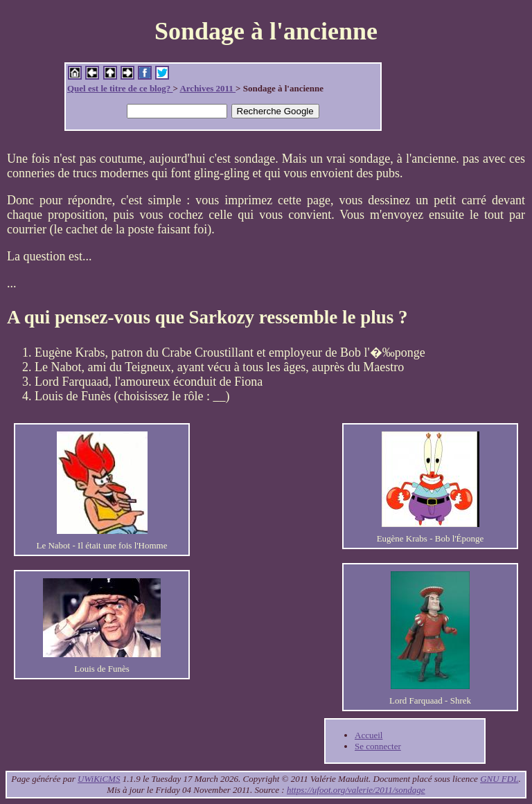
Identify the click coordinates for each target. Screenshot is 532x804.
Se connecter (378, 746)
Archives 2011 (207, 88)
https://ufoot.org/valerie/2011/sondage (356, 790)
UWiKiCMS (99, 779)
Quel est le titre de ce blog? (120, 88)
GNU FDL (499, 779)
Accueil (369, 735)
